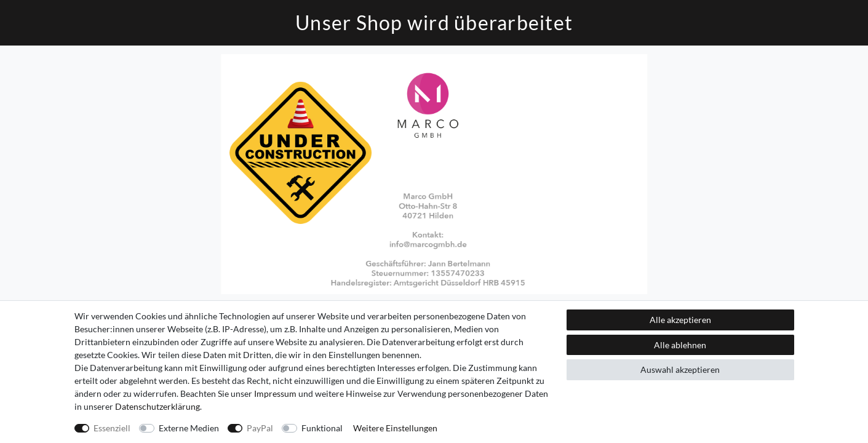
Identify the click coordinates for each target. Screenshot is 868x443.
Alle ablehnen (680, 345)
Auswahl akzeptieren (680, 369)
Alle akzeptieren (680, 320)
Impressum (275, 393)
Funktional (322, 428)
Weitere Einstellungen (395, 428)
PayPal (260, 428)
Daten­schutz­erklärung (157, 406)
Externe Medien (189, 428)
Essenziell (112, 428)
